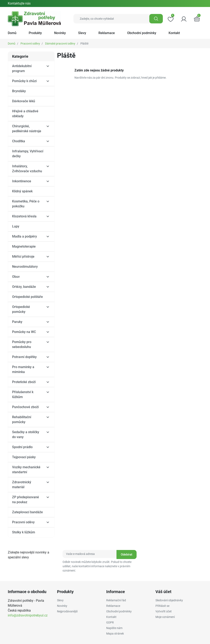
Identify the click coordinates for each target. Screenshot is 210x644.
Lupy (16, 226)
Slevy (60, 600)
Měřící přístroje (23, 257)
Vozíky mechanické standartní (26, 470)
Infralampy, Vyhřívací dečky (28, 154)
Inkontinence (22, 181)
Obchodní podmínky (119, 611)
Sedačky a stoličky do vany (26, 434)
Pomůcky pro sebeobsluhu (22, 344)
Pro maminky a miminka (23, 369)
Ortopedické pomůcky (21, 309)
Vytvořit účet (164, 611)
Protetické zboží (24, 382)
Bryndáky (19, 91)
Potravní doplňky (24, 357)
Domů (12, 44)
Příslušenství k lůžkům (23, 394)
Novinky (62, 606)
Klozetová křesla (24, 216)
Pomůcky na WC (24, 332)
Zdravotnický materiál (22, 485)
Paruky (17, 322)
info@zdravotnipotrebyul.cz (28, 615)
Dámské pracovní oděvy (60, 44)
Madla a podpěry (25, 236)
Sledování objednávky (169, 600)
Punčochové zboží (25, 407)
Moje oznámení (165, 617)
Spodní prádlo (22, 447)
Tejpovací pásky (24, 457)
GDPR (110, 622)
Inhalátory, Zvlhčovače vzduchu (27, 169)
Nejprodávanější (67, 611)
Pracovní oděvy (30, 44)
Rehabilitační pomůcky (22, 420)
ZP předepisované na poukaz (26, 500)
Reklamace (113, 606)
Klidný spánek (22, 191)
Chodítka (19, 141)
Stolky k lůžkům (24, 532)
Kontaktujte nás (19, 3)
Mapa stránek (115, 634)
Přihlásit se (162, 606)
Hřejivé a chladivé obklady (25, 114)
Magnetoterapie (24, 246)
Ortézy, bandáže (24, 287)
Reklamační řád (116, 600)
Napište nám (114, 628)
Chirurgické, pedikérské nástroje (27, 129)
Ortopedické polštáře (27, 297)
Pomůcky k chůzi (24, 81)
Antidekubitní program (22, 68)
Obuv (16, 277)
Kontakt (111, 617)
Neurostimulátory (25, 267)
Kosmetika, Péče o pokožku (26, 204)
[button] (197, 19)
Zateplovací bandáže (27, 512)
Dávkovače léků (24, 101)
